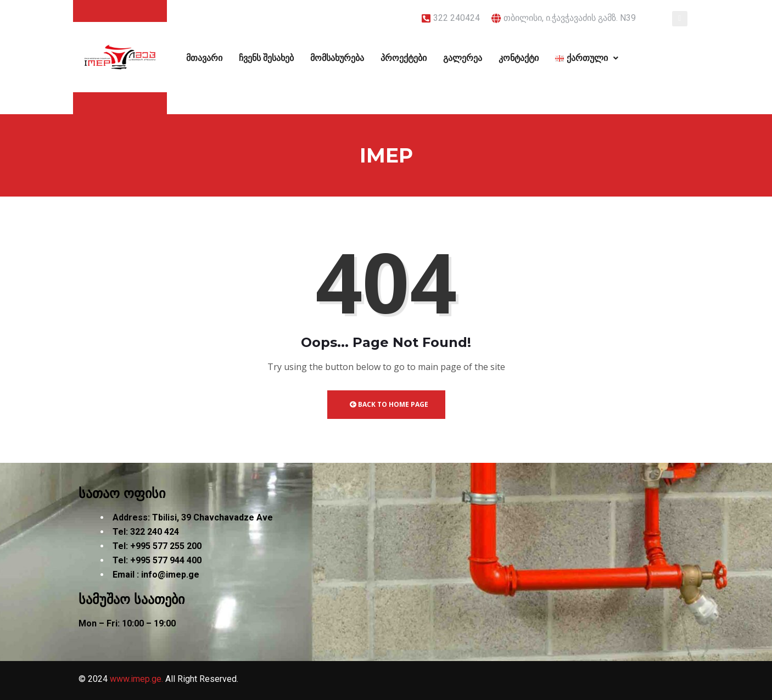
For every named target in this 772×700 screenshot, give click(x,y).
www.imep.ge (136, 679)
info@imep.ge (170, 575)
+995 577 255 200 (166, 546)
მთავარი (204, 58)
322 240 (146, 532)
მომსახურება (337, 58)
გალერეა (463, 58)
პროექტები (404, 58)
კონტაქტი (519, 58)
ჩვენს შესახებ (266, 58)
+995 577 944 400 (166, 560)
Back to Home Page (389, 404)
